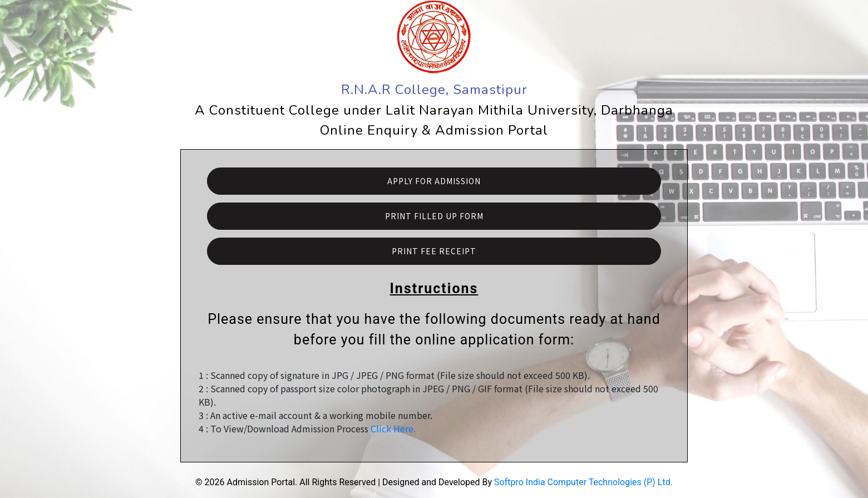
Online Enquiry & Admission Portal (434, 130)
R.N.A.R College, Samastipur (434, 90)
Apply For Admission (434, 181)
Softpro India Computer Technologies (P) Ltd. (583, 482)
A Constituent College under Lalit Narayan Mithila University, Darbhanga (434, 110)
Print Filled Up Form (434, 216)
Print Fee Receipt (434, 251)
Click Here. (393, 428)
